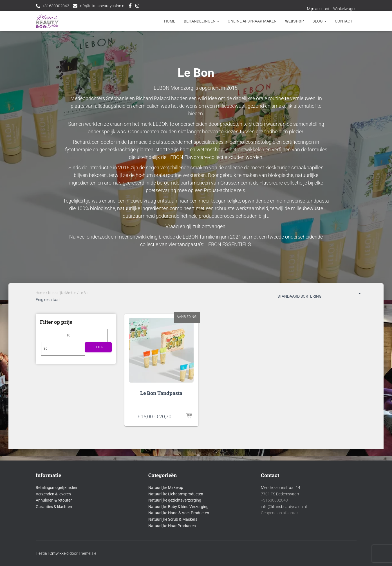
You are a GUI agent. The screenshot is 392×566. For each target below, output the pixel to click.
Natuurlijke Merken (62, 293)
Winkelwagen (345, 9)
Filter (98, 347)
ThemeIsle (87, 553)
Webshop (294, 21)
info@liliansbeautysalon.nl (102, 6)
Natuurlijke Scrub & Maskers (173, 519)
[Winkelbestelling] (317, 297)
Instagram (137, 6)
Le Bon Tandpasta (161, 393)
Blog (319, 21)
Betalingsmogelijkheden (56, 488)
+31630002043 (56, 6)
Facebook (130, 6)
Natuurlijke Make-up (166, 488)
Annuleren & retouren (54, 500)
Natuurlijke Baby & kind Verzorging (178, 507)
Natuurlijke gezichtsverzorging (175, 500)
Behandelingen (201, 21)
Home (170, 21)
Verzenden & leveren (53, 494)
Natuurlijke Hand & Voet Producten (179, 513)
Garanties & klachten (54, 507)
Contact (344, 21)
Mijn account (318, 9)
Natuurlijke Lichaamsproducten (176, 494)
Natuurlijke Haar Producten (172, 526)
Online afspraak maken (252, 21)
